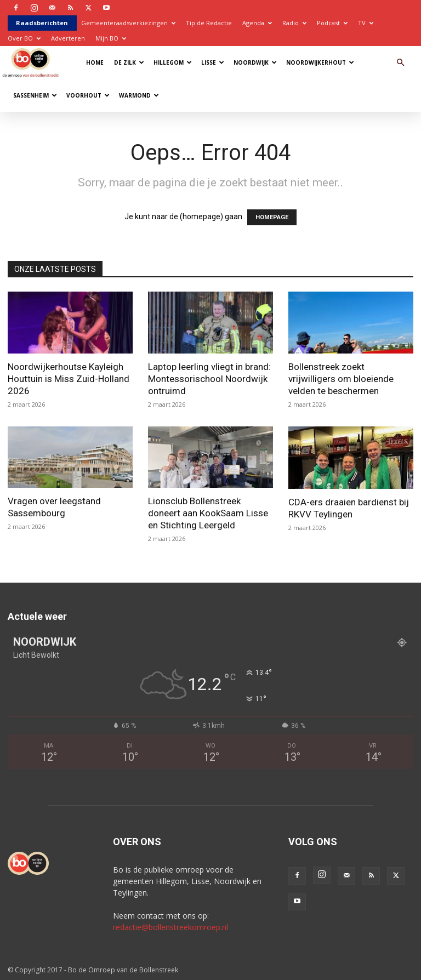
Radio (294, 23)
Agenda (257, 23)
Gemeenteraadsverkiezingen (128, 23)
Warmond (139, 95)
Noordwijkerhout (320, 62)
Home (95, 62)
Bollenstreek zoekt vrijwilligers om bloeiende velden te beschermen (341, 379)
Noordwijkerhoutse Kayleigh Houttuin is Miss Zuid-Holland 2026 (69, 379)
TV (366, 23)
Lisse (213, 62)
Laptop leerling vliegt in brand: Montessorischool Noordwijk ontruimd (209, 379)
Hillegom (173, 62)
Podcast (332, 23)
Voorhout (88, 95)
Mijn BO (111, 38)
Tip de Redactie (209, 23)
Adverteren (68, 38)
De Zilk (129, 62)
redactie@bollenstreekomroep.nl (170, 927)
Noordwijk (255, 62)
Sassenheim (35, 95)
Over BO (24, 38)
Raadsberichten (42, 23)
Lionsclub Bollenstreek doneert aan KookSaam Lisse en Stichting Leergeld (208, 513)
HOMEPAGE (272, 217)
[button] (400, 63)
